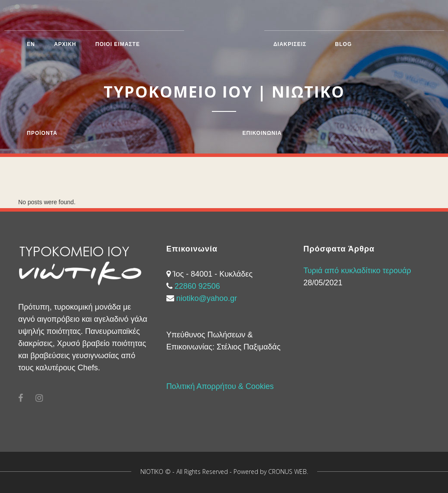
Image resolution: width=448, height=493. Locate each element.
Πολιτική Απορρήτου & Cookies (220, 386)
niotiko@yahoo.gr (207, 298)
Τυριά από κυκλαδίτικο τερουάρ (357, 271)
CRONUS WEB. (288, 472)
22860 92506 (197, 286)
